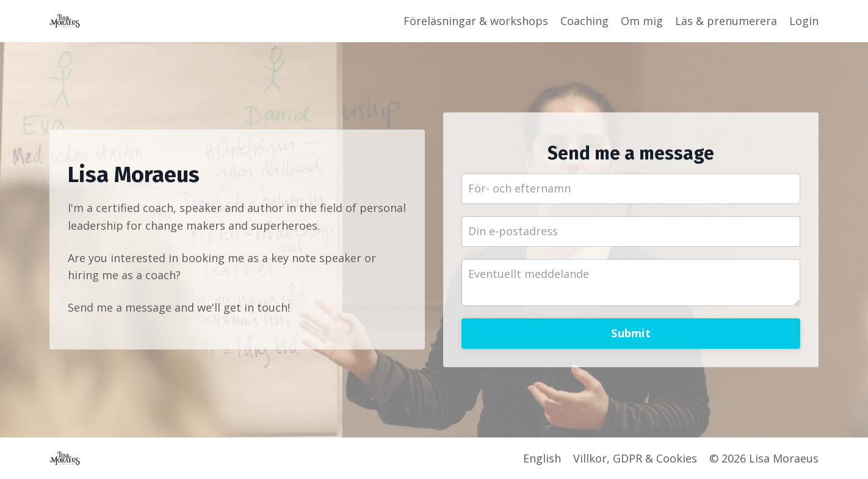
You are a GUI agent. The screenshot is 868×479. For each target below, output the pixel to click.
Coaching (584, 21)
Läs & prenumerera (726, 21)
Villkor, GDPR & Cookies (635, 458)
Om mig (642, 21)
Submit (631, 333)
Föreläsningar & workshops (476, 21)
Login (804, 21)
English (542, 458)
